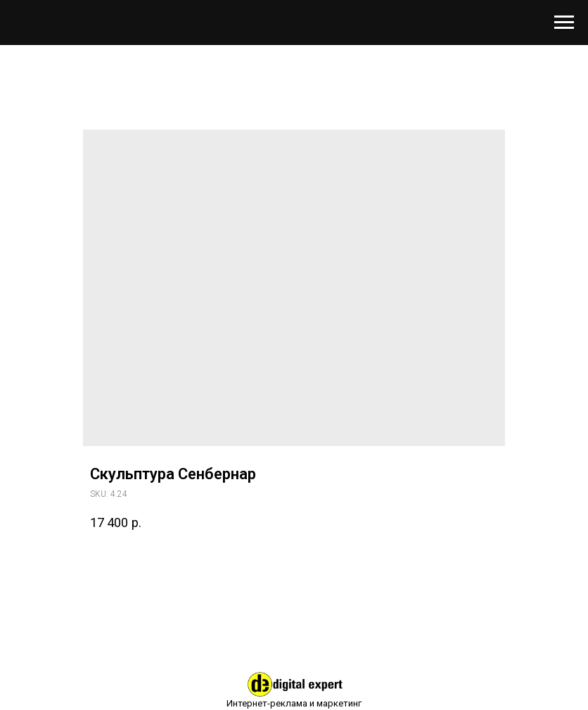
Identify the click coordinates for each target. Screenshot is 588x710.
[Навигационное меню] (564, 23)
